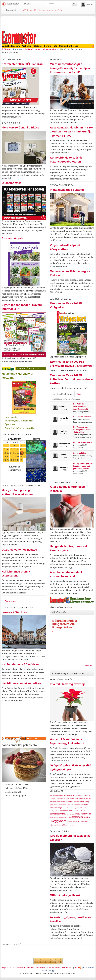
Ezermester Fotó (11, 944)
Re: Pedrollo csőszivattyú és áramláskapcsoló (80, 406)
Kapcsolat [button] (12, 10)
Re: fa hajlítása (80, 453)
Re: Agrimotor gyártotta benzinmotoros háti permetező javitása (83, 466)
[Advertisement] (48, 23)
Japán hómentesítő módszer (21, 664)
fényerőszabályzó (62, 802)
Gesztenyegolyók (13, 792)
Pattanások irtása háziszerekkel (20, 428)
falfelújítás (82, 799)
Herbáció (64, 49)
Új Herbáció (10, 424)
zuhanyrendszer (70, 825)
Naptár (38, 49)
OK (74, 4)
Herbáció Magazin (28, 368)
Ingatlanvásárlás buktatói (67, 190)
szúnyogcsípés (61, 817)
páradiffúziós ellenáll (79, 811)
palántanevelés (66, 811)
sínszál (77, 814)
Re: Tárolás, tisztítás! (82, 417)
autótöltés (67, 796)
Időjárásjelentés (59, 612)
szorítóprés (53, 817)
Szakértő (29, 49)
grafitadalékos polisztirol (57, 805)
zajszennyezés (54, 825)
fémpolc (88, 799)
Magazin (32, 739)
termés (69, 817)
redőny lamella (70, 814)
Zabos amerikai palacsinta (19, 745)
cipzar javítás (86, 796)
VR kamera (84, 822)
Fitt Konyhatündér (10, 52)
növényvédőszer (55, 811)
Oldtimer (38, 46)
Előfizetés (7, 49)
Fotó (55, 46)
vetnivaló (70, 822)
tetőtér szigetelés (81, 817)
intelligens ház (69, 805)
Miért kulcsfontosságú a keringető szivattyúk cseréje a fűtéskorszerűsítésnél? (70, 68)
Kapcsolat (6, 967)
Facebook (18, 49)
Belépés (90, 4)
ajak (51, 796)
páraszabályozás (57, 814)
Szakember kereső (69, 46)
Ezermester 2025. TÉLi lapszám (23, 64)
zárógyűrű (62, 825)
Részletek (88, 666)
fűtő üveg (85, 802)
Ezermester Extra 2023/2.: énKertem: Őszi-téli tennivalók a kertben (71, 379)
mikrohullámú (66, 808)
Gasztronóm (76, 49)
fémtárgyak (53, 802)
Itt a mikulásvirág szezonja (68, 684)
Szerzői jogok (53, 967)
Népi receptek (11, 417)
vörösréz (76, 821)
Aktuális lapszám (11, 46)
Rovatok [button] (27, 4)
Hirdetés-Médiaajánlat (24, 967)
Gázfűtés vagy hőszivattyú (19, 550)
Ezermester (13, 4)
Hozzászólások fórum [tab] (62, 394)
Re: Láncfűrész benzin (83, 442)
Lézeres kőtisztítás (14, 612)
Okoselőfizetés (12, 183)
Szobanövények (12, 238)
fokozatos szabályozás (74, 802)
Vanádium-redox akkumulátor (21, 683)
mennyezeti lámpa (56, 808)
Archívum (27, 46)
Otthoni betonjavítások (65, 895)
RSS (78, 967)
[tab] (72, 612)
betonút (73, 796)
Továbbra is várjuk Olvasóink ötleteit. (68, 673)
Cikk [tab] (79, 394)
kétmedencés (77, 805)
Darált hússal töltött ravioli (17, 784)
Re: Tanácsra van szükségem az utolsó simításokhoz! (82, 430)
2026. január (14, 439)
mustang (73, 808)
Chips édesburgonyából (16, 796)
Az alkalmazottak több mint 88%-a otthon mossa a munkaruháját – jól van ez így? (72, 132)
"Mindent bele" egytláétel (17, 788)
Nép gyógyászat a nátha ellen (19, 421)
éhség (77, 799)
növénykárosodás (81, 808)
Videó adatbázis (51, 49)
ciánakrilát (79, 796)
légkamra (85, 805)
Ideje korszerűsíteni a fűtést (20, 127)
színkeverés (86, 814)
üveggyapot (58, 821)
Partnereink (67, 967)
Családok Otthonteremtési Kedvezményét (62, 799)
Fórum (48, 46)
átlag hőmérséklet (58, 796)
